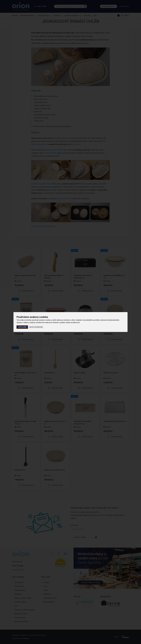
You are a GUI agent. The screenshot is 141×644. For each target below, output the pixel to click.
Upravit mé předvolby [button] (36, 327)
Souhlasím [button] (22, 327)
